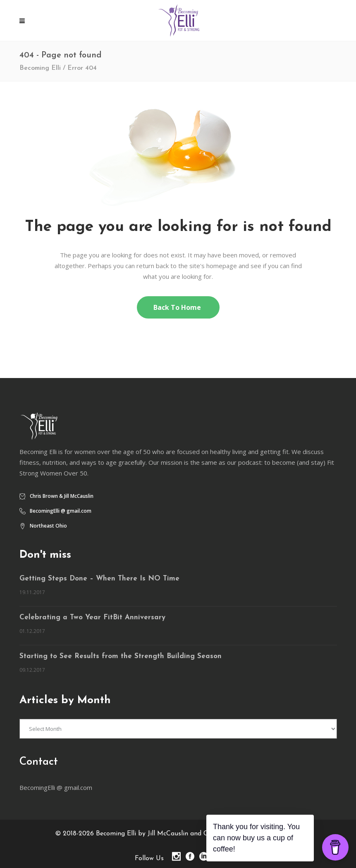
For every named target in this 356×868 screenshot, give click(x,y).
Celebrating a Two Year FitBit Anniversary (92, 617)
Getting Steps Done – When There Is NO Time (99, 579)
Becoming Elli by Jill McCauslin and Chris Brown (168, 834)
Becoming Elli (40, 68)
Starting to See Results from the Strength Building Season (121, 656)
